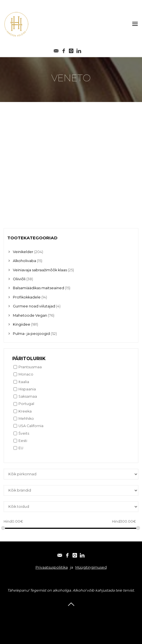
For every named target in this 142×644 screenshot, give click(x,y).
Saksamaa (28, 396)
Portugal (26, 404)
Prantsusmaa (30, 367)
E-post (39, 614)
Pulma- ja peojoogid (31, 334)
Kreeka (25, 411)
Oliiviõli (19, 279)
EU (21, 448)
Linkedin (102, 614)
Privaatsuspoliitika (52, 567)
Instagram (80, 614)
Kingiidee (22, 324)
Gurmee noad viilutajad (34, 306)
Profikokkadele (27, 297)
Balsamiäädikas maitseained (39, 288)
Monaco (26, 374)
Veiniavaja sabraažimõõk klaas (40, 270)
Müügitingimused (91, 567)
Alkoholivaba (25, 261)
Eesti (23, 441)
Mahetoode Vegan (30, 315)
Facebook (58, 614)
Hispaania (27, 389)
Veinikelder (23, 252)
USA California (31, 426)
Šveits (24, 433)
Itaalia (24, 382)
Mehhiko (26, 419)
